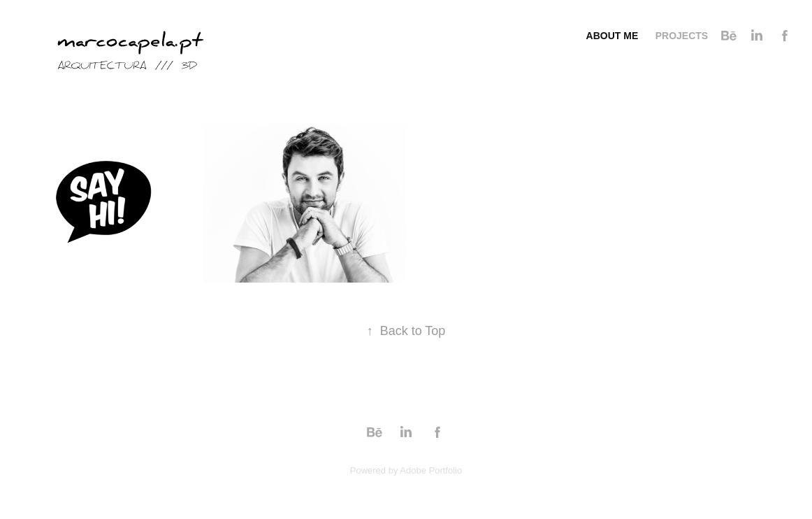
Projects (682, 36)
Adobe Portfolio (431, 470)
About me (612, 36)
